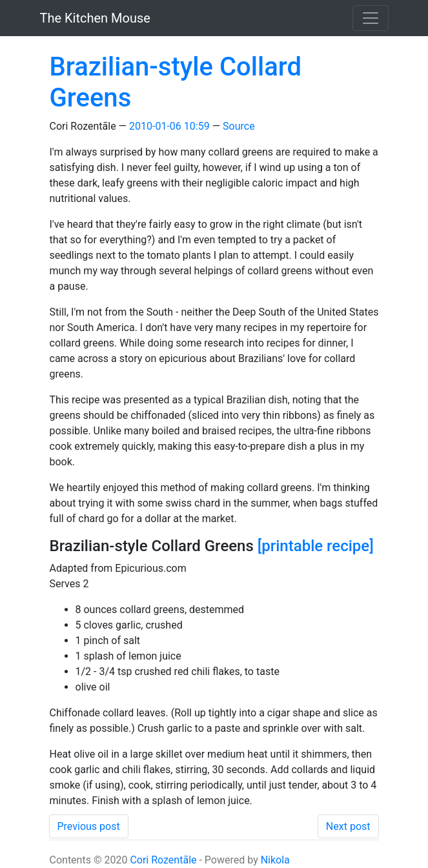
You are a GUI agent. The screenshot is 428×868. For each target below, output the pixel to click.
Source (239, 126)
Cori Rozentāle (163, 860)
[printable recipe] (316, 546)
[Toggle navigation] (371, 18)
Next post (348, 826)
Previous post (89, 826)
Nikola (275, 860)
